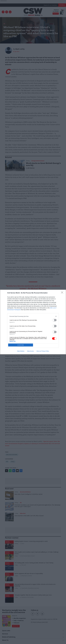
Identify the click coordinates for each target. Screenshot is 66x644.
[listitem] (33, 316)
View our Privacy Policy (43, 351)
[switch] (54, 320)
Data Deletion (21, 351)
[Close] (63, 293)
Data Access (30, 351)
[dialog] (33, 322)
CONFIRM (21, 345)
